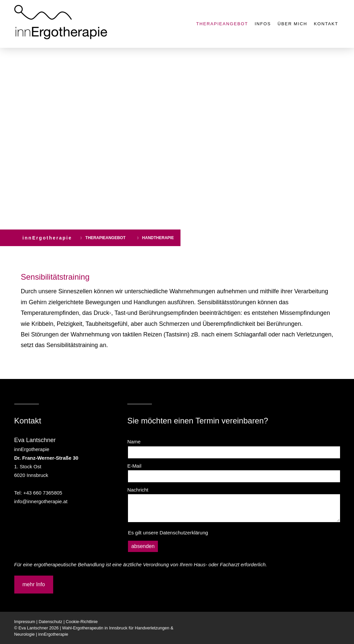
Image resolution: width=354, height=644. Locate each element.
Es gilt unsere (168, 533)
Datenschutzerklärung (184, 533)
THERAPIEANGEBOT (222, 24)
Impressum (25, 622)
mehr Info (34, 584)
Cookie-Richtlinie (82, 622)
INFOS (263, 24)
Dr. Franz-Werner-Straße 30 (46, 458)
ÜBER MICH (292, 24)
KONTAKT (326, 24)
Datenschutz (50, 622)
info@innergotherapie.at (41, 501)
